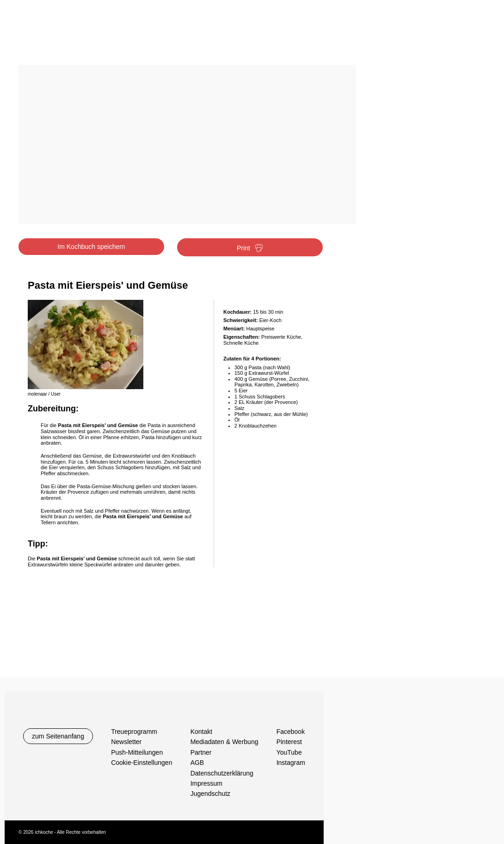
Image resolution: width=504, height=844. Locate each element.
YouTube (289, 752)
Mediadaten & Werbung (224, 742)
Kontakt (201, 732)
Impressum (206, 783)
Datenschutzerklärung (222, 773)
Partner (201, 752)
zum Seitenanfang (58, 736)
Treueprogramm (134, 732)
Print (250, 248)
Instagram (291, 763)
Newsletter (126, 742)
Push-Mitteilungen (137, 752)
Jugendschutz (210, 794)
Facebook (291, 732)
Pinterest (289, 742)
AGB (197, 763)
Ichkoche (75, 36)
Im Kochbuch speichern (91, 247)
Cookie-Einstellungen (141, 763)
